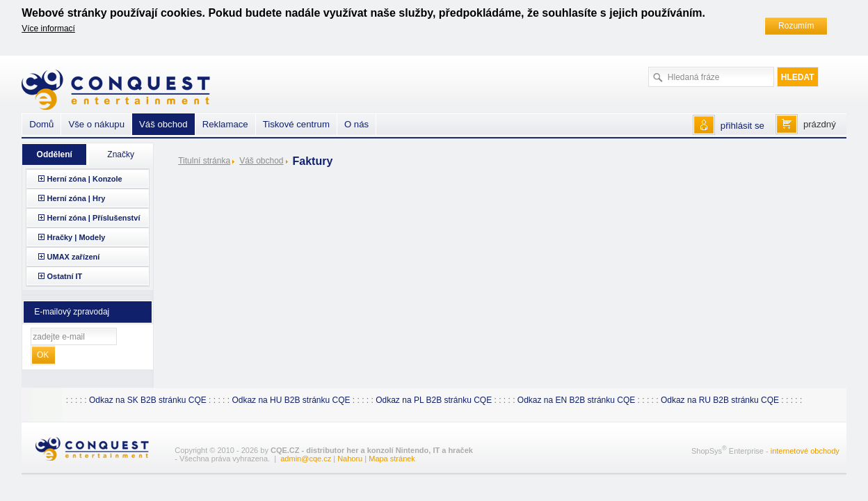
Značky (121, 154)
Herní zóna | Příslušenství (94, 218)
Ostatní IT (65, 276)
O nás (356, 124)
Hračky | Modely (77, 237)
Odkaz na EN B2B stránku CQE (576, 400)
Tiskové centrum (296, 124)
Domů (41, 124)
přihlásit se (742, 126)
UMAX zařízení (74, 257)
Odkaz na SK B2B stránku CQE (148, 400)
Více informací (48, 29)
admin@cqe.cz (306, 459)
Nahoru (350, 459)
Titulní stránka (204, 161)
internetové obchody (805, 451)
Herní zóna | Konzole (85, 179)
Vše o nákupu (96, 124)
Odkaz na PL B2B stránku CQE (434, 400)
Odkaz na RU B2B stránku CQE (720, 400)
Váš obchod (261, 161)
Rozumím (796, 26)
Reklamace (225, 124)
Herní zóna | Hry (77, 198)
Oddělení (55, 154)
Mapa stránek (392, 459)
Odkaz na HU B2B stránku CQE (291, 400)
